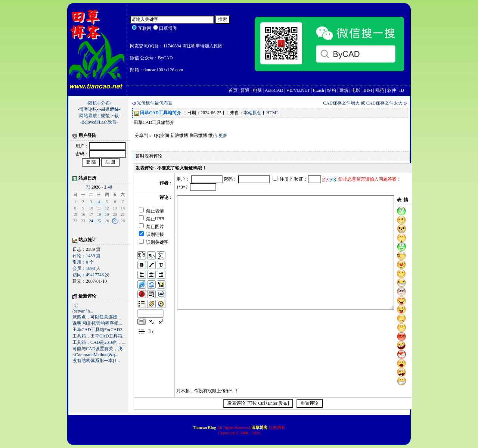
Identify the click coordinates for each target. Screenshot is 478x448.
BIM (368, 90)
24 (91, 221)
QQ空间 (162, 136)
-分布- (105, 103)
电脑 (257, 90)
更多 (223, 136)
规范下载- (111, 116)
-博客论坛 (87, 109)
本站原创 (252, 113)
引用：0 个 (83, 262)
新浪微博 (179, 136)
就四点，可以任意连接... (97, 317)
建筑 (344, 90)
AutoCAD (274, 90)
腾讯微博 (198, 136)
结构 (332, 90)
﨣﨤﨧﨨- (111, 109)
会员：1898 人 (86, 268)
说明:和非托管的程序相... (97, 323)
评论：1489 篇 (86, 256)
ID (402, 90)
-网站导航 (87, 116)
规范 (380, 90)
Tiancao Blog (205, 427)
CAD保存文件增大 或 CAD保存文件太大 (363, 103)
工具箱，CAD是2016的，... (99, 342)
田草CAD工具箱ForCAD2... (99, 330)
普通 (245, 90)
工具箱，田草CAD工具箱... (99, 336)
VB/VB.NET (298, 90)
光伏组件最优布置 (155, 103)
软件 (392, 90)
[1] (75, 305)
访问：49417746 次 (91, 275)
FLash (319, 90)
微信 (213, 136)
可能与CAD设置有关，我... (99, 349)
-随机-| (93, 103)
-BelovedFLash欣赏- (99, 122)
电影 (356, 90)
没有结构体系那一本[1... (96, 361)
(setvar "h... (83, 311)
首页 (233, 90)
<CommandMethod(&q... (95, 355)
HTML (273, 113)
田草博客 (260, 427)
